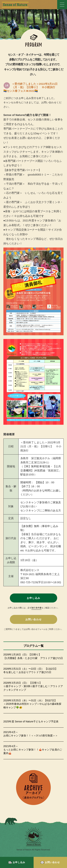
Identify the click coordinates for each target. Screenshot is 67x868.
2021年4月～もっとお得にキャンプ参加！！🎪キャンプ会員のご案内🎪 (33, 750)
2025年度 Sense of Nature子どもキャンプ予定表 (31, 721)
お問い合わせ (50, 862)
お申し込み (17, 862)
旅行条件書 (36, 608)
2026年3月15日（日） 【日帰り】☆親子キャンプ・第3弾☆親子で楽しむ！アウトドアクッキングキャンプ (33, 686)
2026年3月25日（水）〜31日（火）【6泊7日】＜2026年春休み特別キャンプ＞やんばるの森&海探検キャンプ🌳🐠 (32, 704)
